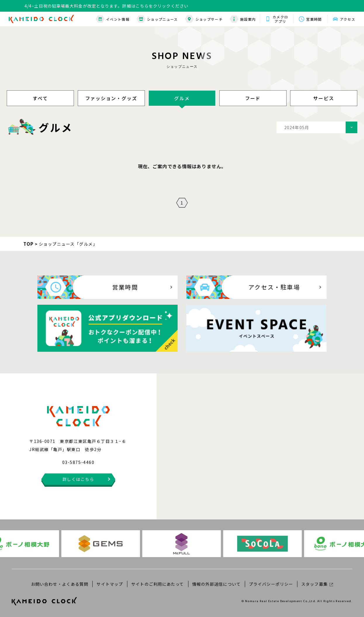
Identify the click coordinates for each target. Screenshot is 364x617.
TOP (29, 244)
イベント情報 (112, 19)
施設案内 (243, 19)
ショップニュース (157, 19)
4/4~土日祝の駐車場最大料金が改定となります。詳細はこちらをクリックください (106, 6)
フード (253, 98)
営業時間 (314, 19)
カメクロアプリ (280, 19)
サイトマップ (110, 584)
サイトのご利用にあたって (157, 584)
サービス (324, 98)
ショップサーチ (204, 19)
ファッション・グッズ (111, 98)
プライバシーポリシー (271, 584)
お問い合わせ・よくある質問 (60, 584)
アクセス (348, 19)
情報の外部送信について (216, 584)
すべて (40, 98)
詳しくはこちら (78, 479)
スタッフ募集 (317, 584)
